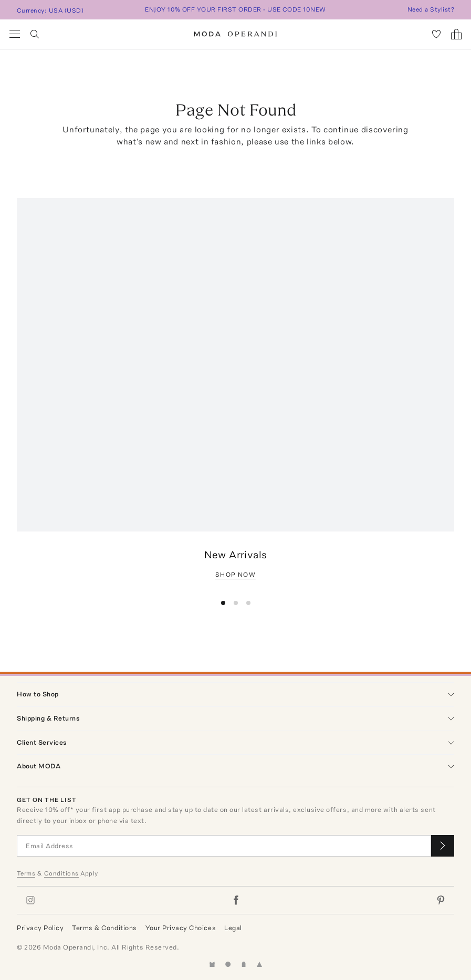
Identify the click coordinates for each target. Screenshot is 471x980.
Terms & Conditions (104, 928)
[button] (223, 603)
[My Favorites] (436, 34)
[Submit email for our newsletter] (443, 846)
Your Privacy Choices (181, 928)
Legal (233, 928)
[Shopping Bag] (456, 34)
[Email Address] (224, 846)
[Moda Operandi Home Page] (235, 34)
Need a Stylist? (431, 9)
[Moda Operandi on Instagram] (30, 900)
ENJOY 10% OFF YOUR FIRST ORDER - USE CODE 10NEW (235, 9)
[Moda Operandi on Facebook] (236, 900)
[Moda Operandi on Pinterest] (441, 900)
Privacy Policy (40, 928)
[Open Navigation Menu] (15, 34)
